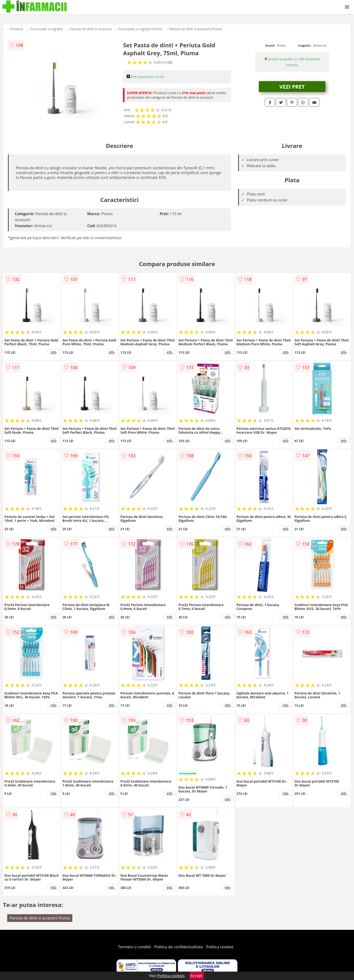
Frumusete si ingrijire (47, 29)
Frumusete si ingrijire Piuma (140, 29)
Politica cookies (220, 947)
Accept (197, 976)
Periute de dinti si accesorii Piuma (195, 29)
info (54, 352)
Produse (17, 29)
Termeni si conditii (134, 947)
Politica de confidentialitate (179, 947)
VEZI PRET (292, 86)
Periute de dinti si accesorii (91, 29)
